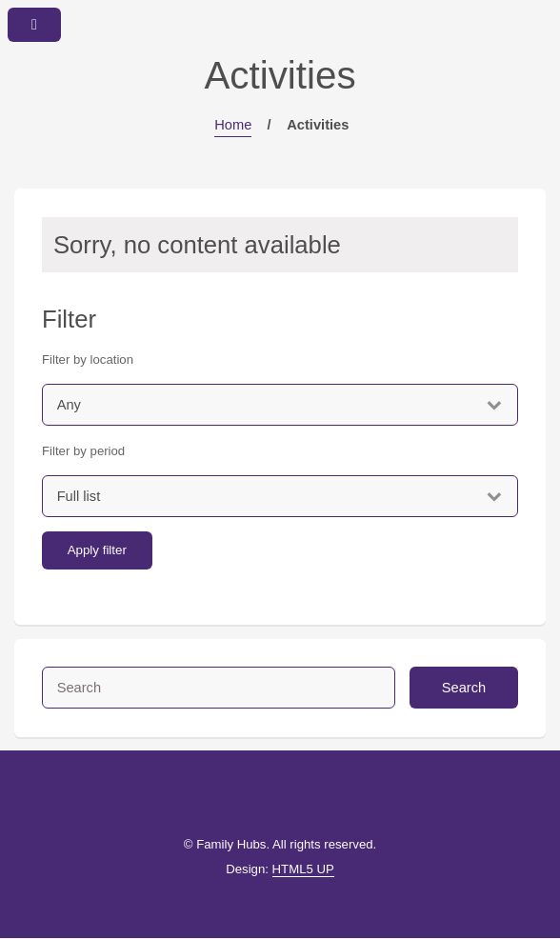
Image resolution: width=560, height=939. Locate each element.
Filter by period (83, 451)
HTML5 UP (303, 869)
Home (233, 125)
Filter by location (88, 360)
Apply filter (97, 550)
